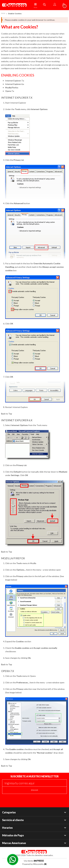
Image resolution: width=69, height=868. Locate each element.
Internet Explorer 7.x (15, 81)
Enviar (35, 790)
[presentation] (24, 799)
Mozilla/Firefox (12, 88)
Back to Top (7, 414)
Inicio (3, 13)
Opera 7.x (10, 91)
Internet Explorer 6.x (15, 84)
